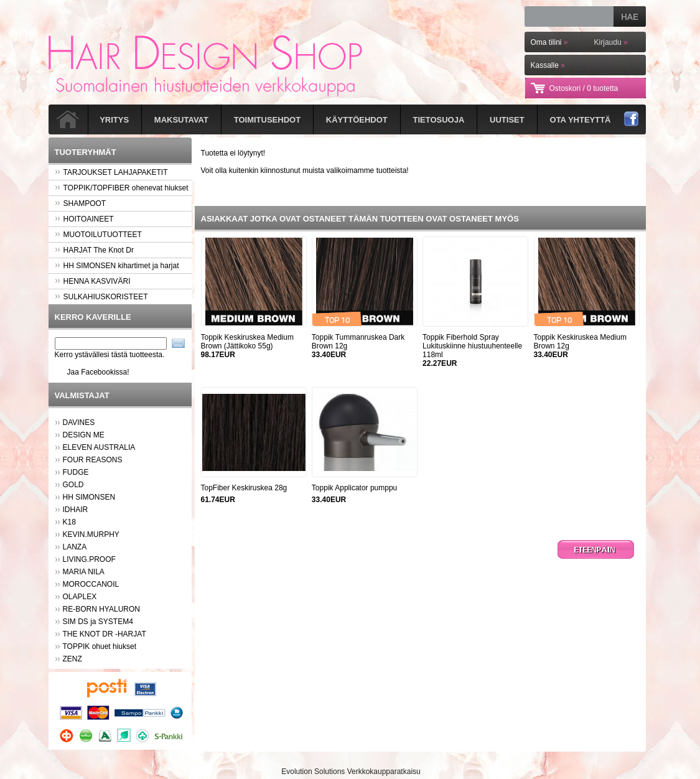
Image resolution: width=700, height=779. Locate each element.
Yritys (114, 120)
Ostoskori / (584, 88)
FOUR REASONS (93, 460)
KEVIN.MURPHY (91, 534)
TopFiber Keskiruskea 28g (244, 488)
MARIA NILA (84, 572)
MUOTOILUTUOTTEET (98, 235)
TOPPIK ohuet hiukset (100, 646)
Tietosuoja (439, 120)
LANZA (75, 547)
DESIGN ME (84, 435)
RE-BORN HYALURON (101, 609)
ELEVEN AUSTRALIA (99, 447)
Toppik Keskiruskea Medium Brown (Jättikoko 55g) (247, 342)
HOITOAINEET (84, 219)
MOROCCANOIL (91, 584)
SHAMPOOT (81, 203)
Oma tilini (549, 42)
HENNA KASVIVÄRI (93, 281)
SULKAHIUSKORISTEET (101, 297)
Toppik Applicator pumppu (354, 488)
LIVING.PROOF (89, 559)
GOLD (73, 485)
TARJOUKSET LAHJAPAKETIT (111, 172)
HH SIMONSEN (89, 497)
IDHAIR (76, 510)
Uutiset (507, 120)
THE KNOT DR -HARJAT (105, 634)
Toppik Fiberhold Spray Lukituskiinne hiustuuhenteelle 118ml (472, 346)
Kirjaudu (611, 42)
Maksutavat (181, 120)
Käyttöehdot (357, 120)
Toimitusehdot (267, 120)
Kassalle (548, 65)
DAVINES (79, 422)
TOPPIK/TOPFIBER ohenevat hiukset (122, 188)
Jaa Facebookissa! (98, 372)
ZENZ (72, 659)
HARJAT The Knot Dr (94, 250)
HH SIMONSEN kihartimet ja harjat (117, 266)
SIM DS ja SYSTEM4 (98, 622)
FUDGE (76, 472)
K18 (69, 522)
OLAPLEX (80, 597)
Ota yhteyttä (581, 120)
